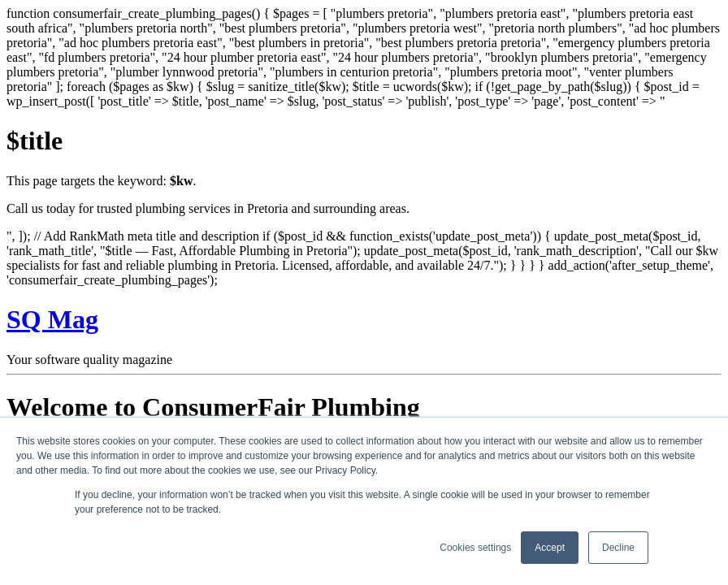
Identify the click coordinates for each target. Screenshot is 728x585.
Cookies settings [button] (475, 548)
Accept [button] (550, 548)
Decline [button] (618, 548)
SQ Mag (52, 319)
